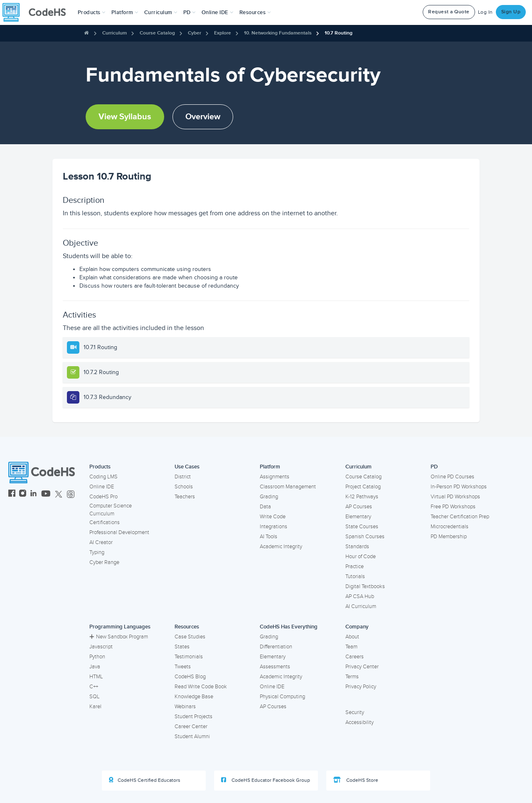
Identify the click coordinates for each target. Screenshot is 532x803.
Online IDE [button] (218, 12)
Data (265, 507)
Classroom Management (288, 487)
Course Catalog (157, 33)
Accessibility (360, 722)
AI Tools (268, 537)
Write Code (273, 517)
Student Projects (193, 717)
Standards (357, 547)
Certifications (105, 522)
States (182, 647)
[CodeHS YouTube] (46, 494)
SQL (95, 697)
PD (434, 467)
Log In (485, 12)
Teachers (185, 497)
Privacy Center (362, 667)
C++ (94, 687)
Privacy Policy (361, 687)
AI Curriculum (361, 606)
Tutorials (355, 576)
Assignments (275, 477)
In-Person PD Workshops (459, 487)
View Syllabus (125, 117)
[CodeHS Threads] (71, 494)
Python (97, 657)
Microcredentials (449, 527)
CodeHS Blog (190, 677)
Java (95, 667)
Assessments (275, 667)
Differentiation (276, 647)
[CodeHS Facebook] (12, 494)
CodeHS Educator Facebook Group (266, 780)
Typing (97, 552)
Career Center (191, 727)
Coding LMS (103, 477)
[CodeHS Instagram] (23, 494)
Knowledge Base (194, 697)
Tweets (183, 667)
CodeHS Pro (103, 497)
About (352, 637)
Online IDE (102, 487)
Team (351, 647)
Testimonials (189, 657)
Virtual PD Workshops (455, 497)
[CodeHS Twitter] (59, 494)
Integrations (273, 527)
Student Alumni (192, 736)
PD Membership (449, 537)
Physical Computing (282, 697)
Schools (184, 487)
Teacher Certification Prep (460, 517)
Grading (269, 497)
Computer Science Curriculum (111, 510)
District (183, 477)
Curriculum (115, 33)
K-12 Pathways (362, 497)
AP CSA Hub (360, 596)
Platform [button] (125, 12)
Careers (355, 657)
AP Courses (359, 507)
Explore (223, 33)
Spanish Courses (365, 537)
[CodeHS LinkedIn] (33, 494)
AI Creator (101, 542)
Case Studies (190, 637)
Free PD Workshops (453, 507)
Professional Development (119, 532)
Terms (352, 677)
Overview (203, 117)
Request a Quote (449, 12)
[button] (92, 12)
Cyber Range (104, 562)
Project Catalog (363, 487)
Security (355, 712)
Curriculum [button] (161, 12)
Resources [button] (255, 12)
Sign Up (511, 12)
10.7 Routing (339, 33)
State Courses (362, 527)
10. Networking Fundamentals (278, 33)
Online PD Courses (452, 477)
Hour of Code (361, 557)
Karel (95, 707)
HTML (96, 677)
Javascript (101, 647)
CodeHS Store (356, 780)
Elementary (358, 517)
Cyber (195, 33)
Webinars (185, 707)
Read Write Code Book (201, 687)
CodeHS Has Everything (289, 627)
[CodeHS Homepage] (37, 12)
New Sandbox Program (119, 637)
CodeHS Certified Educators (145, 780)
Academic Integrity (281, 547)
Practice (355, 567)
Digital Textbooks (365, 586)
